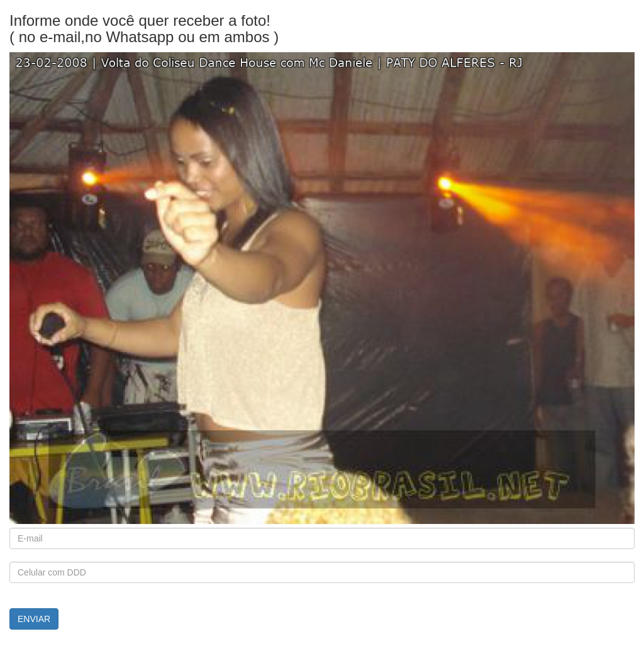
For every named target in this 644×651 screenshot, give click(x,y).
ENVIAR (34, 619)
